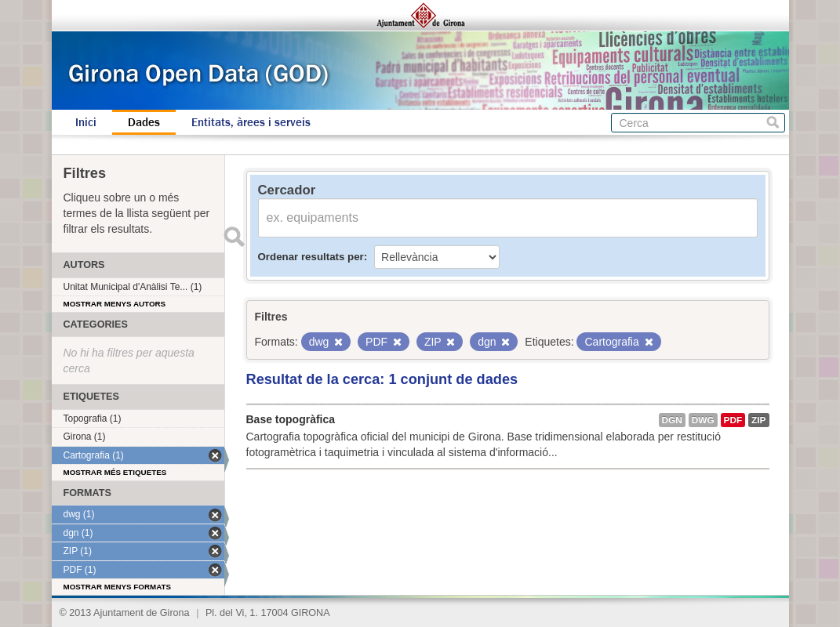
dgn (672, 420)
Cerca (773, 123)
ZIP (758, 420)
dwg (703, 420)
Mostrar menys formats (118, 587)
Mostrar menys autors (115, 304)
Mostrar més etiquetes (115, 472)
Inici (86, 122)
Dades (144, 122)
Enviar (235, 237)
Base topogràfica (291, 419)
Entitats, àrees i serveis (251, 122)
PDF (733, 420)
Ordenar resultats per (311, 257)
